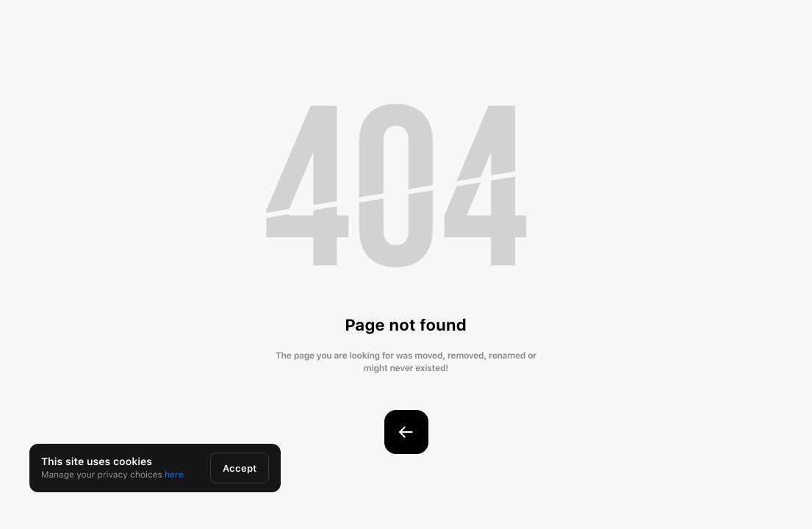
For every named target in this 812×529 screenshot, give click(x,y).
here (174, 475)
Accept (240, 468)
